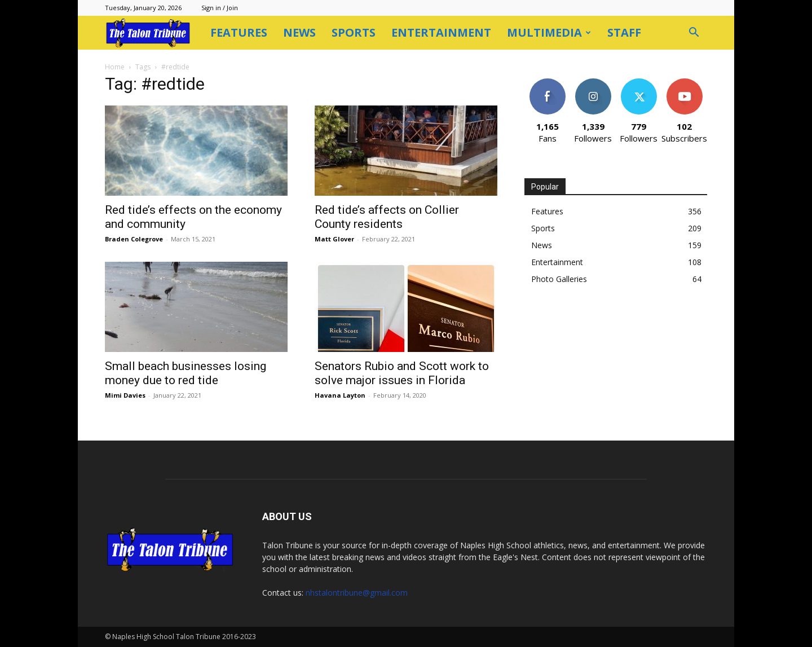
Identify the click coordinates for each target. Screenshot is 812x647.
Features (239, 32)
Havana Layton (340, 395)
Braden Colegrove (134, 239)
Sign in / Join (220, 8)
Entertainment (441, 32)
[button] (694, 34)
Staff (624, 32)
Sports (354, 32)
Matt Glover (334, 239)
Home (115, 67)
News (299, 32)
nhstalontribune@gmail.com (357, 593)
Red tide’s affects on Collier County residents (387, 217)
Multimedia (549, 32)
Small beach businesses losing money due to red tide (186, 373)
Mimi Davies (125, 395)
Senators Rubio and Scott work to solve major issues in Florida (402, 373)
